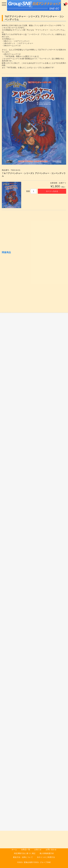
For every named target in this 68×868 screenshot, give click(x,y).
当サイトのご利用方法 (46, 857)
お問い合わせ (51, 850)
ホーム (14, 850)
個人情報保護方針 (47, 853)
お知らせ (38, 850)
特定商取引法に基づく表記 (25, 853)
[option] (34, 121)
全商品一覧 (26, 850)
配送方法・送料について (23, 857)
